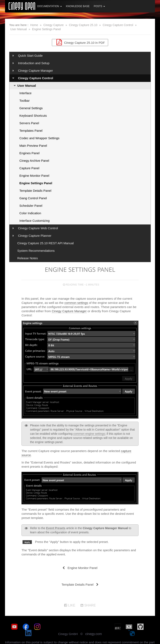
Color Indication (30, 213)
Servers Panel (29, 123)
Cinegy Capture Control (118, 25)
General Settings (31, 108)
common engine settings (89, 434)
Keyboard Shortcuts (33, 116)
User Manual (18, 29)
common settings (76, 303)
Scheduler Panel (31, 206)
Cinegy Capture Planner (35, 236)
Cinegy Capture (53, 25)
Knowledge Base (78, 6)
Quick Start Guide (30, 56)
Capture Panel (29, 168)
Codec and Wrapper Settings (39, 138)
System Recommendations (36, 251)
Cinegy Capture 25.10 (83, 25)
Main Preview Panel (33, 146)
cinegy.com (94, 628)
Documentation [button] (50, 6)
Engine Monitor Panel (34, 176)
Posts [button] (99, 6)
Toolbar (24, 101)
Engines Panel (29, 153)
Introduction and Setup (34, 63)
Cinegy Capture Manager (35, 71)
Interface (25, 93)
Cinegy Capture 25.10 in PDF (80, 42)
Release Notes (27, 258)
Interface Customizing (34, 221)
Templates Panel (31, 131)
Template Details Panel (35, 191)
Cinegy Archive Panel (34, 161)
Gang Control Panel (33, 198)
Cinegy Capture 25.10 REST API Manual (46, 243)
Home (34, 25)
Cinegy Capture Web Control (38, 228)
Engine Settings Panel (46, 29)
